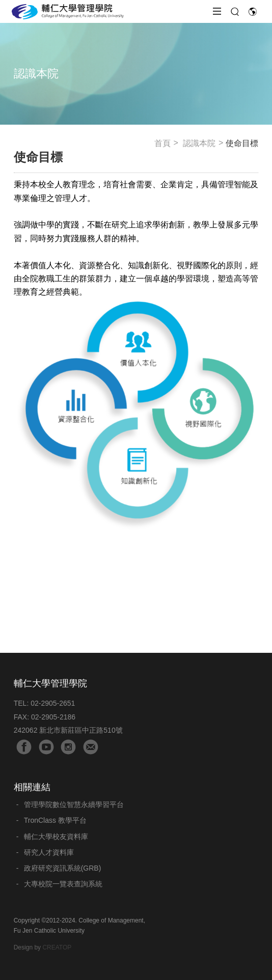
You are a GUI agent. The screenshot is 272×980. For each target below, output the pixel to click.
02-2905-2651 (53, 703)
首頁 (162, 143)
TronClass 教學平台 (55, 820)
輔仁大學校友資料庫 (56, 837)
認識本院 (199, 143)
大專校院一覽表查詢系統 (63, 884)
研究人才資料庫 (49, 852)
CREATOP (57, 947)
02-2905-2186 (53, 717)
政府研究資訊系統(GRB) (63, 868)
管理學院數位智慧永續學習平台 (74, 804)
